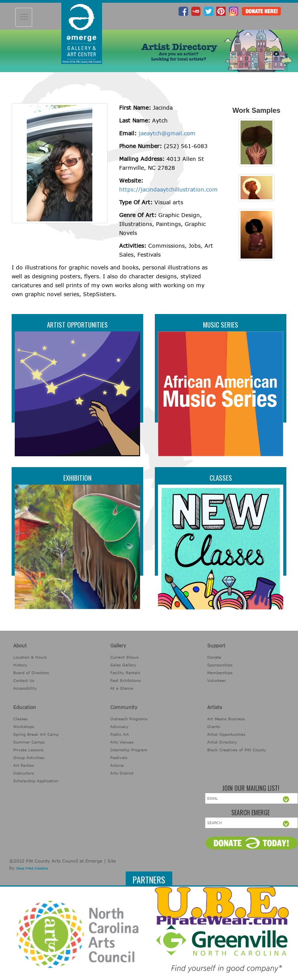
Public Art (120, 734)
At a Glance (122, 688)
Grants (214, 726)
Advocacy (119, 726)
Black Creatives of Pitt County (237, 750)
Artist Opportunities (77, 325)
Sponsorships (220, 665)
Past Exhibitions (126, 680)
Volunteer (217, 680)
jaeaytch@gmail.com (167, 133)
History (20, 665)
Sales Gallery (123, 665)
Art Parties (23, 765)
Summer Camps (29, 742)
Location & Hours (30, 657)
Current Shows (124, 657)
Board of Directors (31, 673)
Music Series (221, 325)
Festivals (119, 757)
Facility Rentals (125, 673)
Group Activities (29, 757)
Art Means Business (226, 719)
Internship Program (129, 750)
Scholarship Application (36, 781)
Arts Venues (122, 742)
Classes (221, 478)
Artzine (117, 765)
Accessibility (25, 688)
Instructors (23, 773)
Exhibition (77, 478)
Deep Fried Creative (32, 868)
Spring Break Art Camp (36, 734)
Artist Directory (222, 742)
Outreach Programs (129, 719)
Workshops (24, 726)
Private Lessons (28, 750)
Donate (214, 657)
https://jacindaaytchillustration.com (168, 189)
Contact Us (24, 680)
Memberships (220, 673)
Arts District (122, 773)
